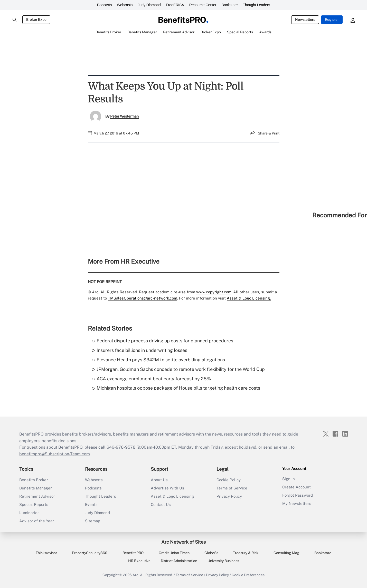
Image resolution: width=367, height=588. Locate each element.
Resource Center (203, 5)
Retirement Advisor (37, 496)
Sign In (289, 479)
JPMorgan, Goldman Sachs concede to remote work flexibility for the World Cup (178, 369)
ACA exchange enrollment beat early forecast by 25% (151, 379)
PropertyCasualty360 (90, 553)
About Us (159, 480)
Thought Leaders (257, 5)
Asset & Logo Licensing (172, 496)
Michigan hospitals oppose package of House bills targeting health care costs (176, 388)
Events (91, 504)
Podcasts (105, 5)
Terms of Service (232, 488)
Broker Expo (36, 20)
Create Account (297, 487)
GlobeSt (211, 553)
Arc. (136, 575)
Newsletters (305, 20)
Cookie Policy (229, 480)
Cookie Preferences (248, 575)
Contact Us (161, 504)
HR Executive (139, 561)
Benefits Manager (36, 488)
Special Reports (34, 504)
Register (332, 20)
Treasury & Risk (246, 553)
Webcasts (125, 5)
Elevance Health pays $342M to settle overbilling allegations (158, 360)
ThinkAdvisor (46, 553)
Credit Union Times (174, 553)
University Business (223, 561)
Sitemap (93, 521)
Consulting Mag (286, 553)
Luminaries (29, 513)
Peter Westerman (124, 116)
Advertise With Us (167, 488)
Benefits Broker (34, 480)
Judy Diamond (149, 5)
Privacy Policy (229, 496)
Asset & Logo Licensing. (249, 298)
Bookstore (230, 5)
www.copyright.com (214, 292)
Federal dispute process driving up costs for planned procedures (163, 341)
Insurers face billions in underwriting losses (140, 350)
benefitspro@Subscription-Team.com (55, 454)
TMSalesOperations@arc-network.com (143, 298)
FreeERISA (175, 5)
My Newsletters (297, 503)
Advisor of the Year (37, 521)
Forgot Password (298, 495)
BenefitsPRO (133, 553)
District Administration (179, 561)
